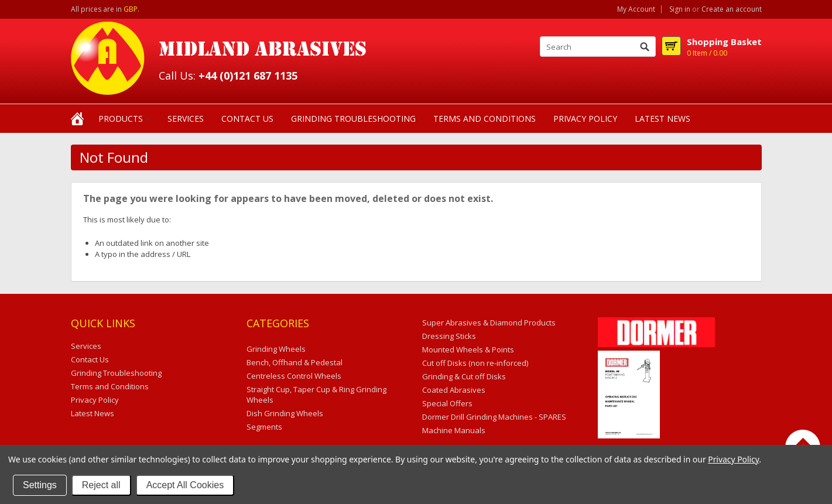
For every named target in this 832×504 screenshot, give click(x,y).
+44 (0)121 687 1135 (248, 76)
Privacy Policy (733, 459)
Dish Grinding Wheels (285, 413)
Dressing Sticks (449, 336)
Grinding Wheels (276, 349)
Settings (40, 485)
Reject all (101, 485)
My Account (636, 9)
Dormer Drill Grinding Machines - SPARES (494, 417)
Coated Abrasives (454, 390)
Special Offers (447, 403)
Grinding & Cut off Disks (464, 376)
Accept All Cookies (185, 485)
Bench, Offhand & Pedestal (295, 362)
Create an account (732, 9)
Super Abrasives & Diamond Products (489, 323)
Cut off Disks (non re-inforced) (475, 363)
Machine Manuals (454, 430)
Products (121, 119)
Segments (264, 427)
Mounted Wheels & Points (468, 349)
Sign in (680, 9)
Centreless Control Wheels (294, 376)
